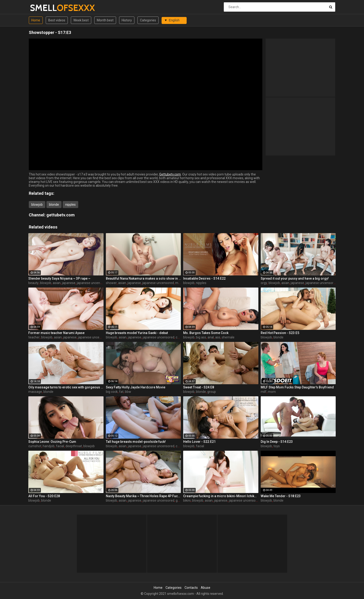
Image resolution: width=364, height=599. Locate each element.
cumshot (35, 446)
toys (277, 446)
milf (178, 283)
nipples (70, 205)
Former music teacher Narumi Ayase (56, 333)
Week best (81, 20)
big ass (201, 337)
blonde (54, 205)
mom (272, 392)
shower (111, 283)
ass (218, 337)
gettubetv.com (61, 215)
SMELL (42, 8)
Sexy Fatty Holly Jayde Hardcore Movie (136, 387)
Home (36, 20)
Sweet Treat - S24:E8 (199, 387)
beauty (33, 283)
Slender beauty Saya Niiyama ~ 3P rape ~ (59, 278)
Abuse (206, 588)
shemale (228, 337)
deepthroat (74, 446)
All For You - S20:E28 (44, 496)
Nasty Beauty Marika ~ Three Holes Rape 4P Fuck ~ (143, 496)
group (212, 392)
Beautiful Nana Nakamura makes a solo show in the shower (143, 278)
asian (57, 283)
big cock (112, 392)
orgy (264, 283)
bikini (187, 500)
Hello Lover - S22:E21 (199, 442)
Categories (148, 20)
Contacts (191, 588)
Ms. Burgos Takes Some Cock (206, 333)
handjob (49, 446)
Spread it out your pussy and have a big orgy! (295, 278)
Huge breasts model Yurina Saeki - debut (137, 333)
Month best (105, 20)
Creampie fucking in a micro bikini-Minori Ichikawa (221, 496)
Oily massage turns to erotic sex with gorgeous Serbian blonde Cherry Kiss (66, 387)
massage (35, 392)
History (127, 20)
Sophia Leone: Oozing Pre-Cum (52, 442)
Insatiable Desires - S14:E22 (204, 278)
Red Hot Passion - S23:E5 (280, 333)
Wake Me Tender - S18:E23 (281, 496)
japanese (69, 283)
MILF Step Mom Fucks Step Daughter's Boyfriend (297, 387)
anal (211, 337)
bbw (128, 392)
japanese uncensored (93, 283)
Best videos (57, 20)
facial (60, 446)
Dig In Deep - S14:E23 (277, 442)
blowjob (37, 205)
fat (121, 392)
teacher (34, 337)
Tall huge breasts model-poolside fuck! (136, 442)
